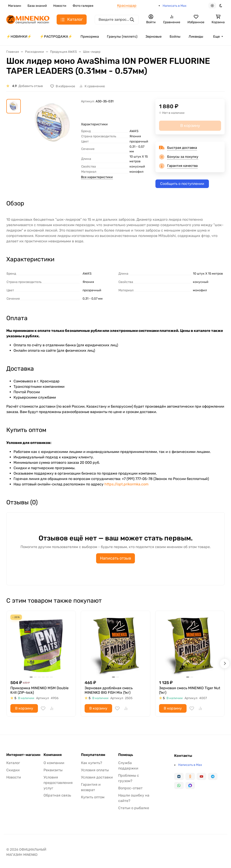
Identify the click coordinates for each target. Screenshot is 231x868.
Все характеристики (97, 177)
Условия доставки (97, 777)
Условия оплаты (95, 770)
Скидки (13, 770)
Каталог (13, 763)
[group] (52, 134)
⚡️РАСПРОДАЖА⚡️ (56, 37)
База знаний (37, 6)
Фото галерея (83, 6)
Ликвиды (196, 37)
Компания (53, 755)
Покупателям (93, 755)
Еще (216, 37)
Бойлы (175, 37)
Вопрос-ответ (130, 788)
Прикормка (90, 37)
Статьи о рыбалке (134, 808)
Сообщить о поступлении (182, 184)
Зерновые (154, 37)
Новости (60, 6)
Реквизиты (53, 770)
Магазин (15, 6)
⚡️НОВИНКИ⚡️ (19, 37)
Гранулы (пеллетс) (122, 37)
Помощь (126, 755)
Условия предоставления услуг (58, 783)
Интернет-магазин (23, 755)
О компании (54, 763)
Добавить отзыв (31, 86)
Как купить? (92, 763)
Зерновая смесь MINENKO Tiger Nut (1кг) (190, 690)
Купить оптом (93, 797)
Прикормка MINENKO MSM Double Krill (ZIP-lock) (39, 690)
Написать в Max (175, 6)
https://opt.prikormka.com (126, 484)
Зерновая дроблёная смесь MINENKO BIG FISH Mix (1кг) (109, 690)
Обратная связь (57, 795)
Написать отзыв (115, 558)
